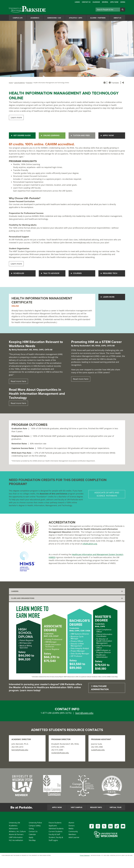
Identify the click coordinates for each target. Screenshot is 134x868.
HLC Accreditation (16, 840)
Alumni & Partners (16, 834)
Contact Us (86, 2)
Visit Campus (77, 807)
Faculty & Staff (54, 834)
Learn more (16, 117)
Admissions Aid (54, 18)
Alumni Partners (98, 18)
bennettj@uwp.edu (20, 750)
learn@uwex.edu (84, 713)
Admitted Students (56, 829)
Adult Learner (74, 837)
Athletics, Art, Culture (17, 831)
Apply (31, 837)
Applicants (53, 826)
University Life (14, 823)
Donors (72, 826)
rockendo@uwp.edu (60, 753)
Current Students (56, 831)
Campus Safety (35, 826)
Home (11, 83)
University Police (35, 823)
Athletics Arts (76, 18)
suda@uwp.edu (98, 750)
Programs (29, 83)
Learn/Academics (19, 83)
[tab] (67, 591)
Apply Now (114, 2)
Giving (123, 2)
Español (105, 2)
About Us (117, 18)
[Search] (108, 10)
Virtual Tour (115, 807)
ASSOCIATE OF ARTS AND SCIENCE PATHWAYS (107, 494)
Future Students (55, 823)
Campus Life (18, 18)
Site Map (32, 840)
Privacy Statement (85, 855)
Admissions (13, 829)
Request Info (96, 807)
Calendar (96, 2)
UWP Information (16, 837)
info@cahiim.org (90, 544)
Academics (35, 18)
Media (71, 829)
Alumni (71, 823)
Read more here (18, 381)
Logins (77, 2)
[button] (114, 83)
